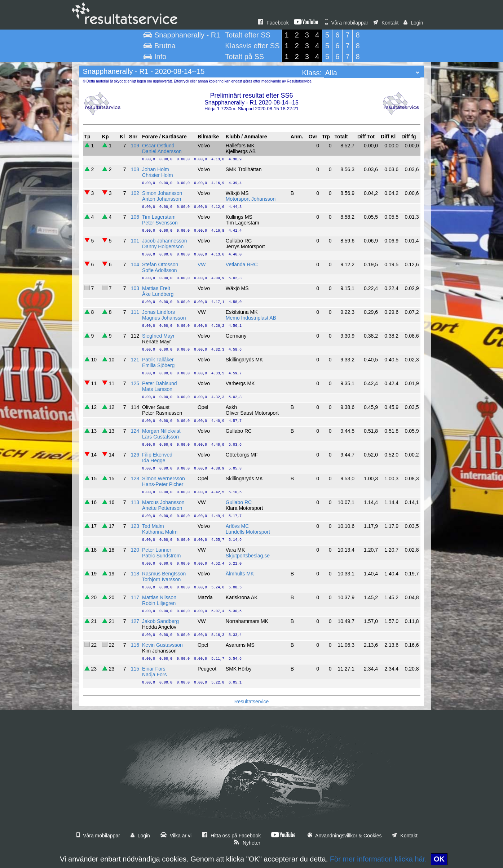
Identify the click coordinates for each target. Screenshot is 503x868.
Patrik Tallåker (158, 360)
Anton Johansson (162, 199)
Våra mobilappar (347, 23)
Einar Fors (154, 669)
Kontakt (386, 23)
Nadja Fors (154, 675)
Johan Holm (156, 169)
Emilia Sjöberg (158, 365)
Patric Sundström (161, 556)
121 (135, 360)
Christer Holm (158, 175)
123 (135, 526)
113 (135, 502)
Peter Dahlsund (160, 383)
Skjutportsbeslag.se (248, 556)
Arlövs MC (237, 526)
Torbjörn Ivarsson (161, 579)
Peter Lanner (157, 550)
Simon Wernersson (164, 478)
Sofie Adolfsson (160, 270)
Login (413, 23)
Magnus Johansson (164, 318)
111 (135, 312)
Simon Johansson (162, 193)
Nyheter (247, 843)
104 (135, 264)
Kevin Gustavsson (162, 645)
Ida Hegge (154, 460)
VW (202, 264)
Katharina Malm (160, 532)
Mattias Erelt (156, 288)
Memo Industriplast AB (251, 318)
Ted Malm (153, 526)
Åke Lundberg (158, 294)
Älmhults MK (240, 574)
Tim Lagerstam (159, 217)
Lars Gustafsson (160, 437)
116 (135, 645)
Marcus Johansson (163, 502)
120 (135, 550)
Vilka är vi (176, 836)
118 (135, 574)
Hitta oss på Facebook (231, 836)
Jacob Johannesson (165, 241)
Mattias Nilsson (159, 597)
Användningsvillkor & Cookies (345, 836)
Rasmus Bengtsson (164, 574)
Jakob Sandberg (160, 621)
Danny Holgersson (163, 246)
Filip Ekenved (157, 455)
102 (135, 193)
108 (135, 169)
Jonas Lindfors (158, 312)
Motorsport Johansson (251, 199)
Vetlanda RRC (242, 264)
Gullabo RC (239, 502)
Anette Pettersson (162, 508)
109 (135, 146)
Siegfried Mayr (158, 336)
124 (135, 431)
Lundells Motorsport (248, 532)
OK (439, 859)
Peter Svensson (160, 223)
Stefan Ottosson (160, 264)
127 (135, 621)
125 (135, 383)
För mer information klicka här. (378, 859)
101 (135, 241)
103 (135, 288)
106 (135, 217)
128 (135, 478)
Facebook (273, 23)
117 (135, 597)
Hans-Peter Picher (163, 484)
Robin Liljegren (159, 603)
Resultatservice (252, 702)
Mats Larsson (157, 389)
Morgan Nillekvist (161, 431)
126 (135, 455)
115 (135, 669)
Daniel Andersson (162, 151)
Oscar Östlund (158, 146)
